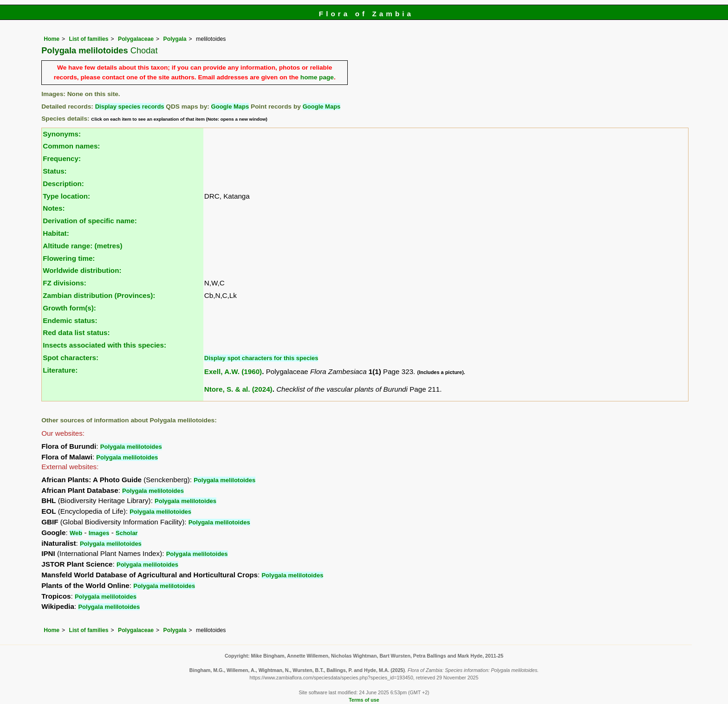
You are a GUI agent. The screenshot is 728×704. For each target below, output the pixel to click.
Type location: (66, 196)
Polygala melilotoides (131, 447)
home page (317, 77)
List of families (88, 39)
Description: (63, 184)
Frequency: (62, 158)
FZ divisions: (65, 283)
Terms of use (364, 700)
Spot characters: (71, 358)
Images (99, 533)
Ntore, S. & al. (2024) (238, 389)
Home (52, 39)
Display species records (130, 107)
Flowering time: (69, 258)
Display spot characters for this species (261, 358)
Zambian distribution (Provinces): (99, 295)
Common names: (71, 146)
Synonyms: (62, 134)
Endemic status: (70, 320)
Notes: (54, 208)
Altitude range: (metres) (82, 246)
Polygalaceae (136, 39)
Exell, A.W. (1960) (233, 371)
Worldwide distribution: (82, 270)
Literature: (60, 370)
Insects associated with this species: (104, 345)
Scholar (127, 533)
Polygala (175, 39)
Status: (55, 171)
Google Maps (230, 107)
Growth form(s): (69, 308)
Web (76, 533)
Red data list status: (76, 333)
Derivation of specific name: (90, 221)
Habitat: (56, 233)
